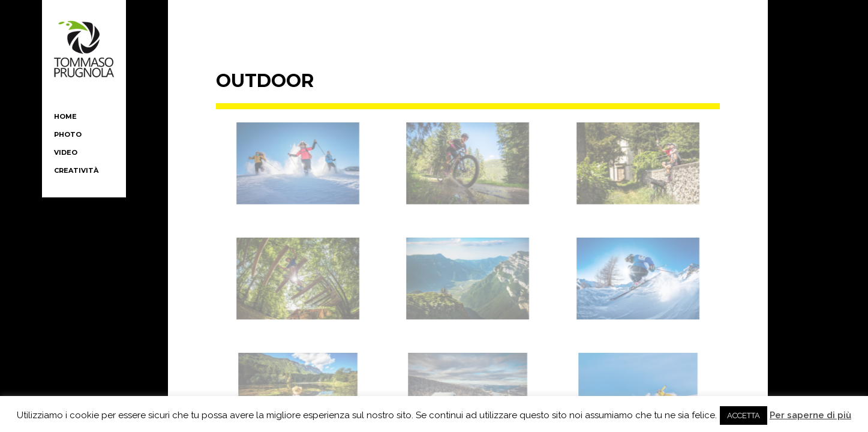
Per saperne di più (810, 415)
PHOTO (68, 134)
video (66, 152)
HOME (65, 116)
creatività (76, 170)
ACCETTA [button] (744, 415)
